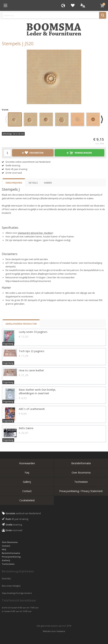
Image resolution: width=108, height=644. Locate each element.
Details (33, 183)
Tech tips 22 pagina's (32, 351)
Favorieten (73, 5)
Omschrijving (14, 183)
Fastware (61, 631)
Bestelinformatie (81, 463)
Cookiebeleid (27, 500)
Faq (27, 473)
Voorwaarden (27, 463)
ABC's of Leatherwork (32, 409)
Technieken (81, 482)
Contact (27, 491)
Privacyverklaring (11, 557)
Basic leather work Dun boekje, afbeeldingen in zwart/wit (37, 391)
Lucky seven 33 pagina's (33, 332)
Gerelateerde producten (21, 324)
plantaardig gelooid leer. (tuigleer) (35, 233)
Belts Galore (26, 428)
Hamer (48, 183)
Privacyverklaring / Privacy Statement (81, 491)
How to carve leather (31, 370)
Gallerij (27, 482)
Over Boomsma (81, 473)
